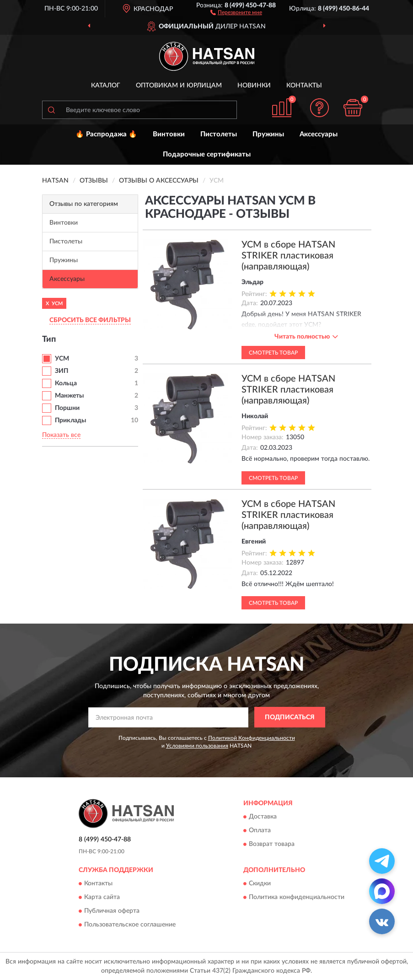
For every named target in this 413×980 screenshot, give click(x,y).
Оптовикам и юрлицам (179, 86)
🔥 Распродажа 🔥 (106, 134)
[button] (236, 12)
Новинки (254, 86)
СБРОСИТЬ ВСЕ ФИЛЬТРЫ (90, 320)
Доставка (263, 817)
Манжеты (69, 396)
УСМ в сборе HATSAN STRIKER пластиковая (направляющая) (288, 256)
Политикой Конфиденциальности (252, 738)
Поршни (67, 408)
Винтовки (169, 134)
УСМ (62, 359)
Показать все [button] (61, 435)
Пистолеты (219, 134)
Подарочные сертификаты (207, 154)
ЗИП (62, 371)
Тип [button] (49, 339)
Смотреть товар (273, 353)
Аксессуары (319, 134)
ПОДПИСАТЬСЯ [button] (290, 717)
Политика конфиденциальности (297, 897)
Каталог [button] (106, 86)
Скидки (260, 883)
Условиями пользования (197, 746)
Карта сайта (102, 897)
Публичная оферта (112, 911)
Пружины (268, 134)
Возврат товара (272, 844)
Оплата (260, 830)
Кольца (66, 383)
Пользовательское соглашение (130, 925)
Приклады (70, 420)
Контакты (304, 86)
